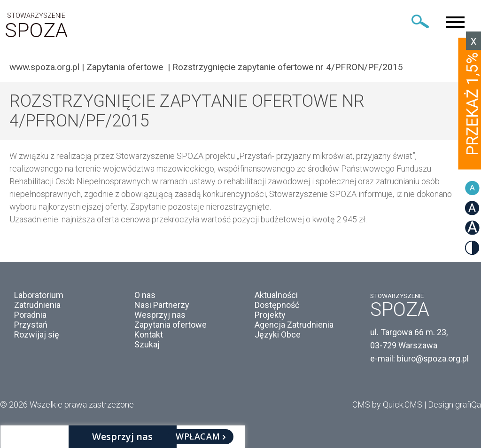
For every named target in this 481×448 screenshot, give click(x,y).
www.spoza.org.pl (44, 67)
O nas (145, 295)
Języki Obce (278, 334)
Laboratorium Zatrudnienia (39, 300)
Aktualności (276, 295)
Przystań (31, 325)
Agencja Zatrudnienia (294, 325)
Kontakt (149, 334)
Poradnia (30, 315)
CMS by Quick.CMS (387, 405)
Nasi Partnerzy (162, 305)
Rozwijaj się (37, 334)
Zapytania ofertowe (126, 67)
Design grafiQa (454, 405)
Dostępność (277, 305)
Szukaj (147, 344)
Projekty (270, 315)
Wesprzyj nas (160, 315)
